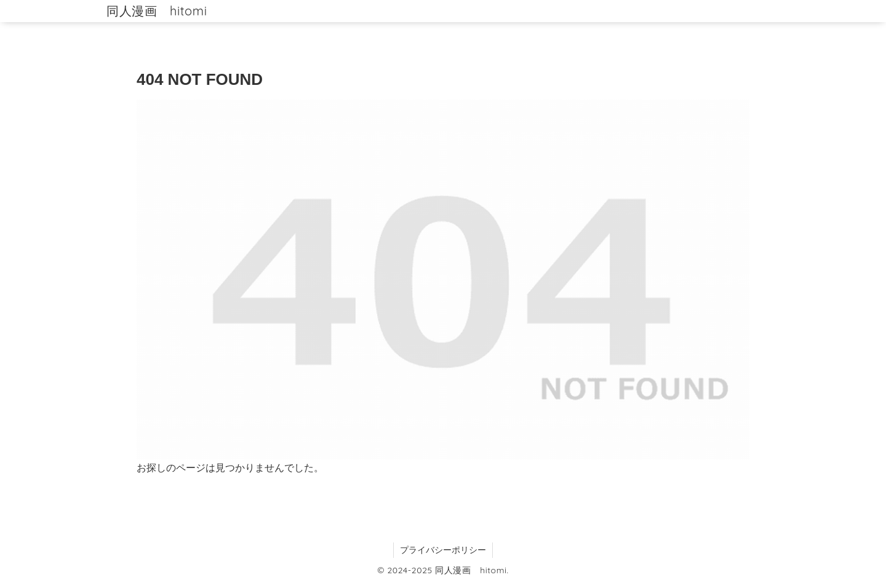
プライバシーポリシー (443, 550)
